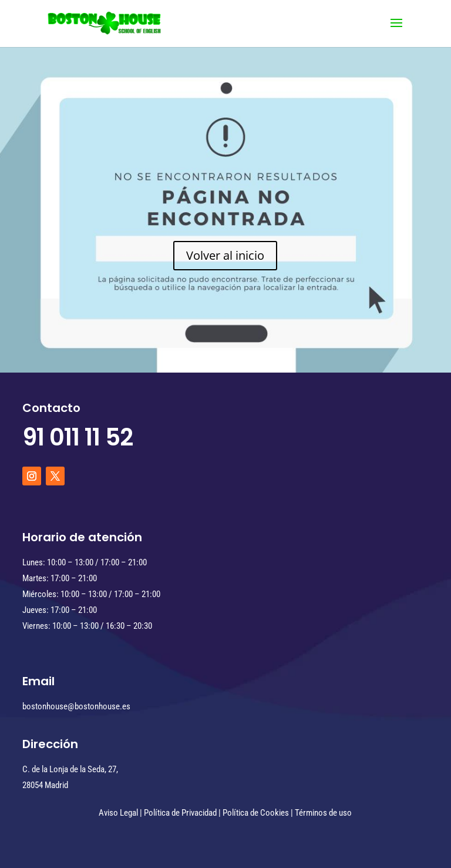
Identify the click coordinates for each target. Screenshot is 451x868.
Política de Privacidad (180, 813)
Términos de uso (323, 813)
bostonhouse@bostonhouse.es (76, 706)
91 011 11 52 (78, 437)
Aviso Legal (118, 813)
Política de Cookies (256, 813)
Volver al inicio (225, 255)
